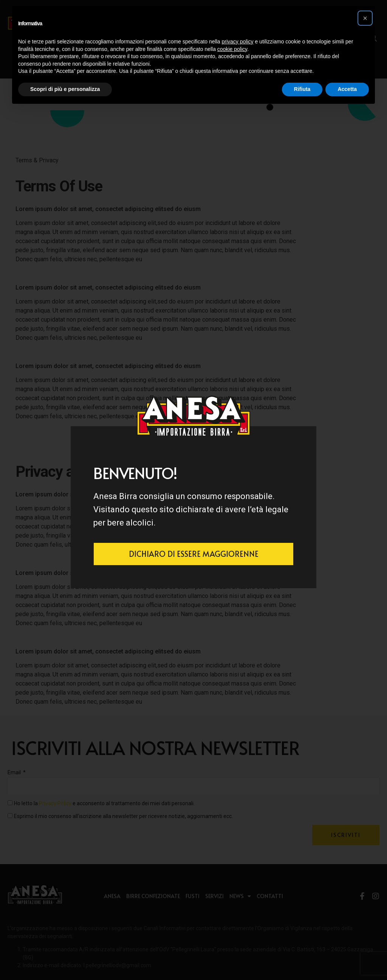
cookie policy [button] (232, 49)
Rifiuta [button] (302, 89)
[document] (193, 490)
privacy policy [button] (238, 42)
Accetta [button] (347, 89)
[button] (365, 18)
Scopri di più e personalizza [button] (65, 89)
